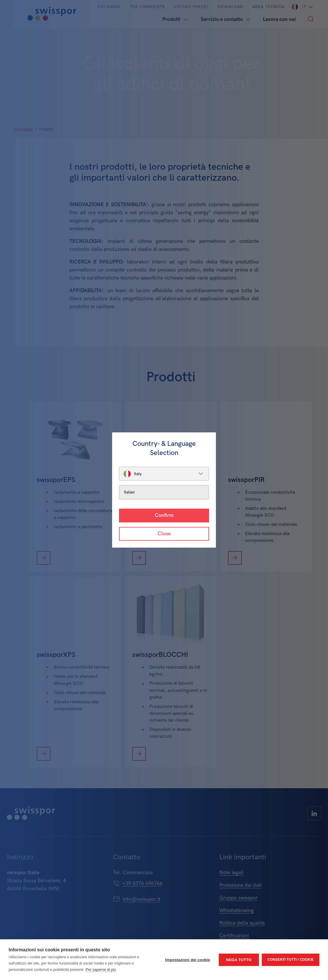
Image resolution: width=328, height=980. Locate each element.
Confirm (164, 515)
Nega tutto (239, 960)
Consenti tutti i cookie (291, 960)
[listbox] (164, 474)
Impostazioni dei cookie (188, 960)
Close (164, 534)
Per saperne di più (101, 970)
